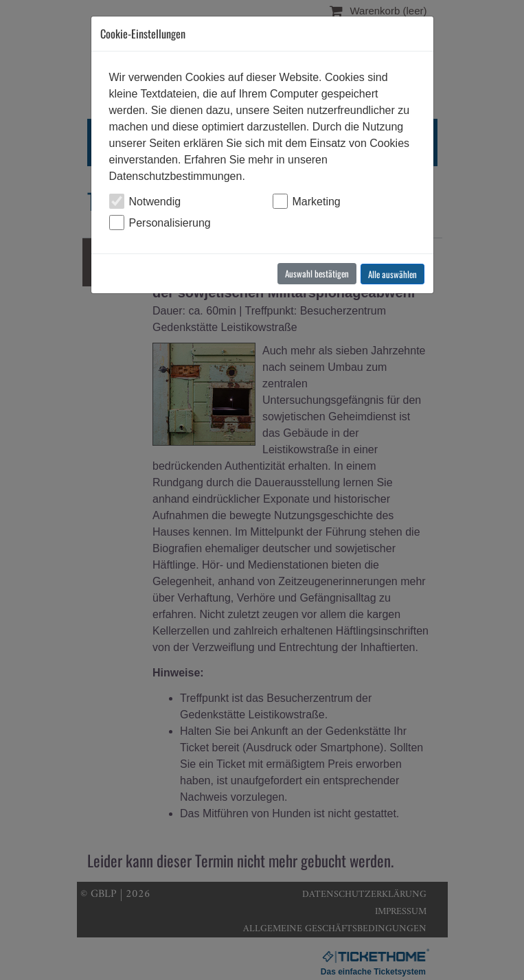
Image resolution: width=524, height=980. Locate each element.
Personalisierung (170, 223)
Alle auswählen (392, 274)
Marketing (317, 202)
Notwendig (155, 202)
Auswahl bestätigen (317, 273)
